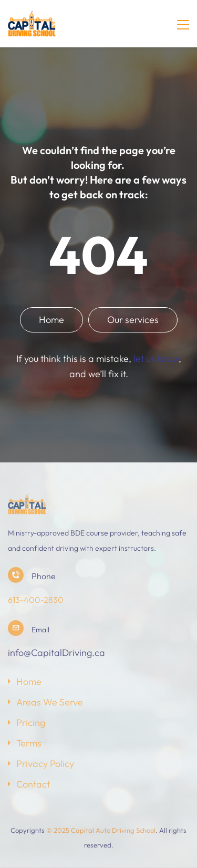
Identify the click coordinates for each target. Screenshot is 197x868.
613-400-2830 (36, 600)
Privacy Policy (45, 764)
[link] (27, 501)
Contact (33, 784)
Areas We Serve (50, 702)
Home (29, 682)
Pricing (31, 723)
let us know (156, 359)
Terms (29, 743)
